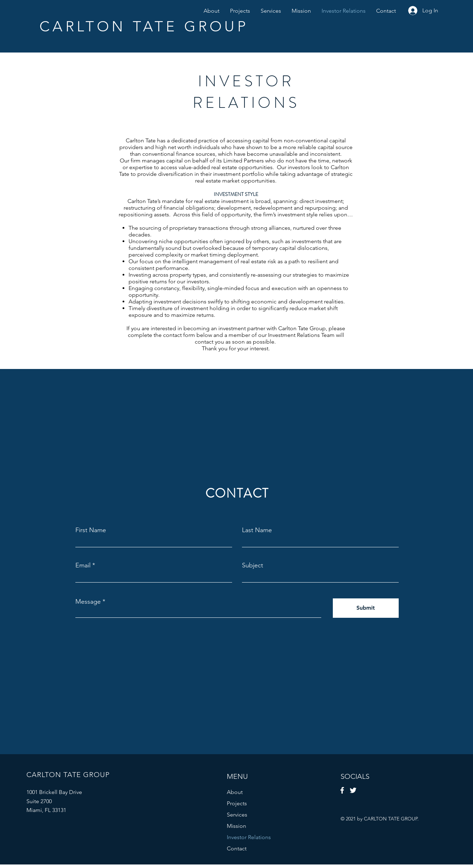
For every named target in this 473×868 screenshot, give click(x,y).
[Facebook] (342, 790)
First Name (91, 530)
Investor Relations (249, 837)
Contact (237, 848)
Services (237, 815)
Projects (237, 803)
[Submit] (366, 608)
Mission (236, 826)
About (235, 792)
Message (88, 602)
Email (83, 565)
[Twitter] (353, 790)
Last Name (257, 530)
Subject (253, 565)
